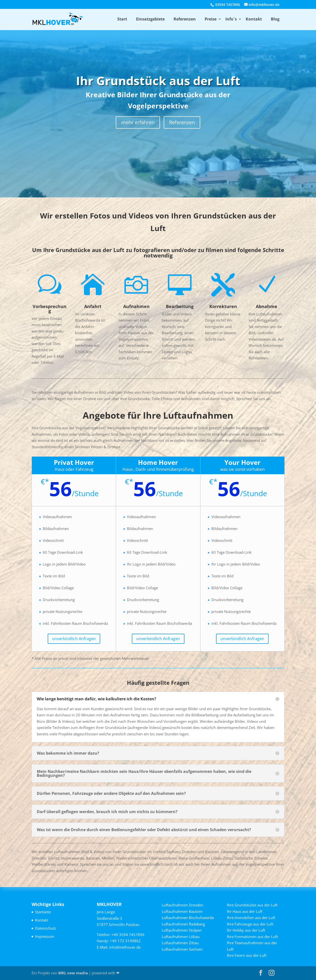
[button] (261, 973)
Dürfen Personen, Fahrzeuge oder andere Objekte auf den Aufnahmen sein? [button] (111, 793)
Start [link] (122, 19)
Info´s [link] (231, 19)
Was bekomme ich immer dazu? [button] (68, 753)
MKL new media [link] (73, 973)
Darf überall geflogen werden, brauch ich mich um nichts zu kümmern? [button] (107, 812)
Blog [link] (275, 19)
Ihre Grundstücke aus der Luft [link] (252, 905)
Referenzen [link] (185, 19)
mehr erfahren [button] (138, 122)
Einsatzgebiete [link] (150, 19)
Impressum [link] (45, 936)
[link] (59, 19)
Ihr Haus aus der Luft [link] (245, 911)
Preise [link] (211, 19)
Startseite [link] (43, 912)
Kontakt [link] (254, 19)
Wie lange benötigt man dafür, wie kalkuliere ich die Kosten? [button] (97, 699)
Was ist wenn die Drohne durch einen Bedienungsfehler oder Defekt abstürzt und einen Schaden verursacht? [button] (144, 830)
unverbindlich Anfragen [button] (74, 639)
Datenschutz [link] (46, 928)
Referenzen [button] (182, 122)
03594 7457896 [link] (227, 5)
